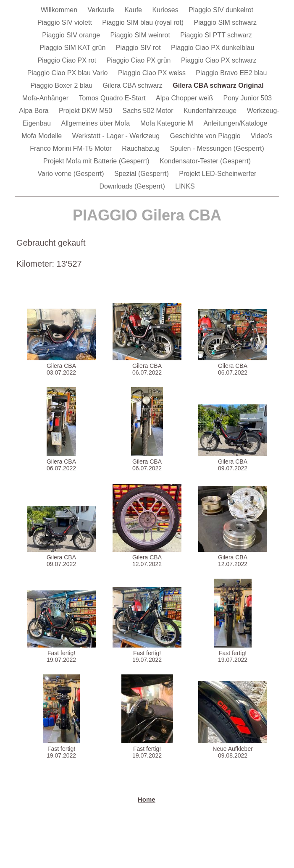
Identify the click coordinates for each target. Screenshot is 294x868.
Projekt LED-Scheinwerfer (218, 174)
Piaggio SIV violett (66, 22)
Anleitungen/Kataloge (235, 123)
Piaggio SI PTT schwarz (216, 35)
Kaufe (134, 10)
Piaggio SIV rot (139, 48)
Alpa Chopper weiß (185, 98)
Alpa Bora (35, 111)
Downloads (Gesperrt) (133, 186)
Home (147, 799)
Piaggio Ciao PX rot (68, 60)
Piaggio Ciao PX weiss (153, 73)
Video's (262, 136)
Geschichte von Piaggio (206, 136)
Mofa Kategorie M (168, 123)
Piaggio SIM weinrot (141, 35)
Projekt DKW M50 (87, 111)
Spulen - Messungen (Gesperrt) (217, 148)
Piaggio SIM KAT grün (74, 48)
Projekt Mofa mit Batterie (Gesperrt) (97, 161)
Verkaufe (102, 10)
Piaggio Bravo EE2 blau (231, 73)
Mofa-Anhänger (46, 98)
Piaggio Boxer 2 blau (62, 85)
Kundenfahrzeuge (211, 111)
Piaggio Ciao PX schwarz (219, 60)
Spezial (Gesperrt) (142, 174)
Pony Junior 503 (248, 98)
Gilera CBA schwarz (134, 85)
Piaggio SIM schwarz (225, 22)
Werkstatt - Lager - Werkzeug (117, 136)
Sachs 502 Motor (149, 111)
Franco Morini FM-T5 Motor (72, 148)
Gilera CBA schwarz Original (218, 85)
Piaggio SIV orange (72, 35)
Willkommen (60, 10)
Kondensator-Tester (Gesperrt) (205, 161)
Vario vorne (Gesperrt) (72, 174)
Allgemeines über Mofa (97, 123)
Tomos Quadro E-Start (113, 98)
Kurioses (166, 10)
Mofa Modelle (43, 136)
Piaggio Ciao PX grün (140, 60)
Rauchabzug (142, 148)
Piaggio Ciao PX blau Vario (68, 73)
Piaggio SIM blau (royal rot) (144, 22)
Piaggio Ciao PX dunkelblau (213, 48)
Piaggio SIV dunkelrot (221, 10)
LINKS (185, 186)
